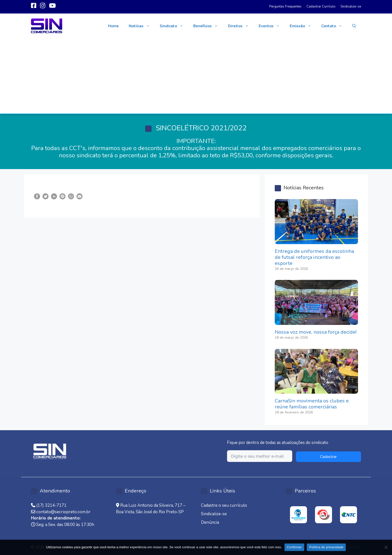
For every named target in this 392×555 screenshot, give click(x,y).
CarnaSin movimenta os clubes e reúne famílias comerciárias (312, 404)
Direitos (241, 26)
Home (113, 26)
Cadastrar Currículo (321, 7)
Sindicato (174, 26)
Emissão (303, 26)
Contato (334, 26)
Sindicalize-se (351, 7)
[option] (298, 515)
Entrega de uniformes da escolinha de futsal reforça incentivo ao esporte (314, 257)
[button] (354, 26)
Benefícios (208, 26)
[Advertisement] (196, 76)
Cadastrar (328, 457)
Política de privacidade (326, 547)
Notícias (142, 26)
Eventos (272, 26)
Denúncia (210, 522)
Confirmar (294, 547)
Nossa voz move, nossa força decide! (316, 332)
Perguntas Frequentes (285, 7)
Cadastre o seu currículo (224, 505)
